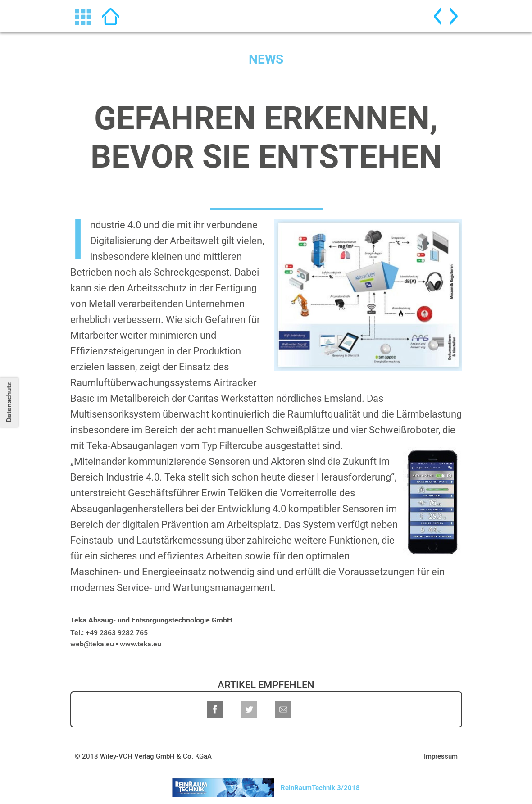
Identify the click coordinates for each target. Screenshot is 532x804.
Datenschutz (9, 402)
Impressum (441, 756)
